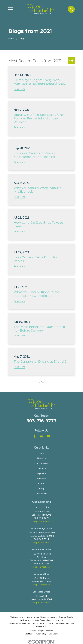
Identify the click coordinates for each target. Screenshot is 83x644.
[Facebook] (35, 436)
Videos (41, 484)
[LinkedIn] (41, 436)
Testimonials (41, 479)
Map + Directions (41, 521)
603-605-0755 (41, 564)
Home (41, 453)
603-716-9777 (41, 421)
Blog (41, 489)
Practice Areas (41, 463)
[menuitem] (28, 634)
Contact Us (41, 494)
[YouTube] (48, 436)
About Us (41, 458)
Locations (41, 468)
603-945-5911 (41, 539)
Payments (41, 473)
